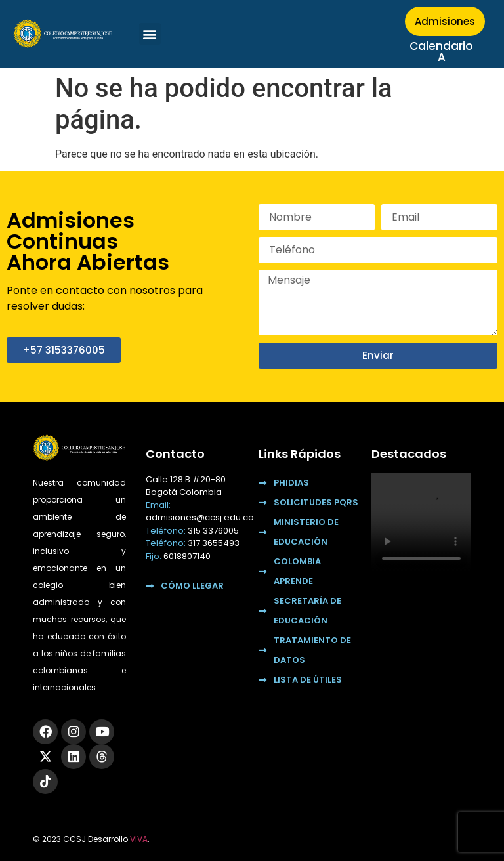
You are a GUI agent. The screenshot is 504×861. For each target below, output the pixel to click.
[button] (150, 34)
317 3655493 (214, 543)
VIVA (139, 839)
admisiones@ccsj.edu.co (200, 517)
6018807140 (187, 556)
